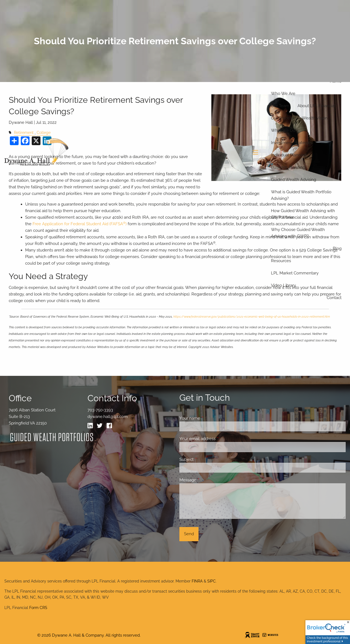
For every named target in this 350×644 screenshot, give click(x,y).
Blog (337, 248)
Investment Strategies (292, 143)
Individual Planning (289, 155)
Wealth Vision (315, 118)
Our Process (282, 118)
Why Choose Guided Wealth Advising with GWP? (298, 233)
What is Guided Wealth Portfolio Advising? (301, 195)
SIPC (212, 581)
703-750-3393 (100, 410)
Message (208, 480)
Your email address (217, 439)
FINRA (197, 581)
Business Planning (288, 167)
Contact (334, 298)
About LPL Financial (316, 106)
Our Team (280, 106)
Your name (210, 418)
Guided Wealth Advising (294, 180)
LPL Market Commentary (295, 273)
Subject (206, 459)
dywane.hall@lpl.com (108, 417)
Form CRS (38, 608)
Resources (281, 261)
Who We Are (283, 93)
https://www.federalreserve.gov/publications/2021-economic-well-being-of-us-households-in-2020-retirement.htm (252, 317)
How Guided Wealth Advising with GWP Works (303, 214)
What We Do (283, 130)
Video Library (283, 285)
